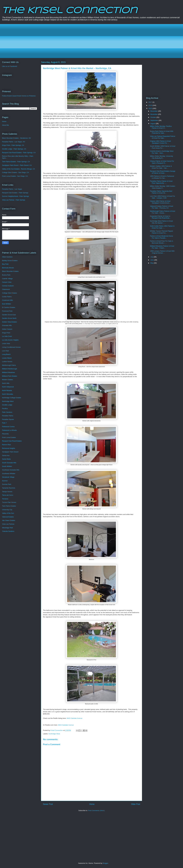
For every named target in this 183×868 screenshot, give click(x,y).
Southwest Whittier (9, 474)
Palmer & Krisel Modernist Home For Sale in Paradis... (161, 237)
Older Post (136, 804)
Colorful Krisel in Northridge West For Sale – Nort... (162, 152)
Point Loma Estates (9, 437)
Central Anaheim (8, 286)
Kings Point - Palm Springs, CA (13, 145)
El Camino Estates (9, 307)
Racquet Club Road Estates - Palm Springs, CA (19, 153)
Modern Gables (8, 380)
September (155, 120)
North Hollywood (8, 387)
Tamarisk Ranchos (9, 488)
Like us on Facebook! (10, 66)
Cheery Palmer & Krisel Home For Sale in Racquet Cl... (162, 162)
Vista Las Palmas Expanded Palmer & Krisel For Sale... (163, 137)
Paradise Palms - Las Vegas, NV (14, 142)
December (154, 111)
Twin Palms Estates (9, 506)
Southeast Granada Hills (11, 470)
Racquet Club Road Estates (12, 441)
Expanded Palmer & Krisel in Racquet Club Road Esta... (160, 217)
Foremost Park (7, 311)
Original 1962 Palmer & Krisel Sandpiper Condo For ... (160, 142)
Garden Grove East (9, 315)
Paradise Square (8, 419)
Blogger (105, 863)
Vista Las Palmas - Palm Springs (14, 200)
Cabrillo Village (7, 279)
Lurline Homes (7, 362)
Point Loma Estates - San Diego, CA (15, 176)
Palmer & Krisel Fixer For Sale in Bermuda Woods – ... (161, 242)
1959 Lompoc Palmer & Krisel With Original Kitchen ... (162, 252)
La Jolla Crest (7, 336)
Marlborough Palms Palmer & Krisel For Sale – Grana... (163, 212)
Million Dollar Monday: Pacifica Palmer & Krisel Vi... (161, 127)
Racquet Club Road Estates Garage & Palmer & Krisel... (163, 172)
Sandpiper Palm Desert (10, 452)
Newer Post (48, 804)
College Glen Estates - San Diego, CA (15, 172)
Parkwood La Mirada (9, 430)
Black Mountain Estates (10, 271)
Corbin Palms (7, 297)
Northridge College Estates (12, 398)
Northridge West (54, 734)
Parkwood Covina (8, 427)
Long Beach (6, 354)
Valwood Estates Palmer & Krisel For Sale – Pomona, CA (161, 207)
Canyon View (7, 282)
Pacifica (5, 409)
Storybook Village (8, 477)
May (152, 263)
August (153, 124)
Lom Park (5, 351)
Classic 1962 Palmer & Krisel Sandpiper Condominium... (160, 202)
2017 (150, 102)
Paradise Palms (8, 416)
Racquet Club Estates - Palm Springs (15, 193)
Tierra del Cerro (8, 495)
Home (92, 804)
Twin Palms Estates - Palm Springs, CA (16, 162)
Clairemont (6, 289)
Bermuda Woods (8, 268)
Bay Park (5, 264)
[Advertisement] (77, 41)
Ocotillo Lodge (7, 405)
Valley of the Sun (8, 513)
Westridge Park (8, 528)
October (153, 117)
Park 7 (4, 423)
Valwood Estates (8, 517)
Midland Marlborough (10, 369)
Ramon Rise (6, 445)
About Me (5, 125)
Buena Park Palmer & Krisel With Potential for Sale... (162, 132)
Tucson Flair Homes (9, 502)
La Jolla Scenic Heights (10, 340)
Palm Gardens (7, 412)
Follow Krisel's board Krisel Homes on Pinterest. (19, 96)
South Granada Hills (9, 463)
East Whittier (7, 304)
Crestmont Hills (7, 300)
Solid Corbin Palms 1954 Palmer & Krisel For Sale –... (162, 227)
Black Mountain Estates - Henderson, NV (16, 138)
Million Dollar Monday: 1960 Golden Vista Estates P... (163, 187)
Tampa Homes (7, 492)
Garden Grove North (9, 318)
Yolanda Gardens (8, 531)
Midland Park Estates (10, 376)
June (152, 260)
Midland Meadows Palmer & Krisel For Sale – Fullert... (162, 247)
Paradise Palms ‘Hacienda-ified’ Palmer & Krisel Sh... (161, 192)
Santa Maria (6, 459)
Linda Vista (6, 343)
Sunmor (5, 481)
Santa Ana (6, 455)
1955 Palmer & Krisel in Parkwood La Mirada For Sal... (162, 177)
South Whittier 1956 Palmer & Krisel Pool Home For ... (163, 147)
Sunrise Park (7, 484)
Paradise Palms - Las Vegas (12, 189)
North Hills (6, 383)
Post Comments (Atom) (96, 810)
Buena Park (6, 275)
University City (7, 510)
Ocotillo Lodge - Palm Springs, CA (14, 149)
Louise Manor (7, 358)
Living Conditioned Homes (11, 347)
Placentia (5, 434)
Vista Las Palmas (8, 524)
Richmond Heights (9, 448)
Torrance (5, 499)
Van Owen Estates (9, 520)
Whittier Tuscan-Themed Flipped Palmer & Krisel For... (161, 232)
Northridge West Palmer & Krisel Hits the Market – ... (161, 222)
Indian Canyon (7, 329)
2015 (150, 108)
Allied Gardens (7, 257)
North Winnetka (8, 394)
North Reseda (7, 390)
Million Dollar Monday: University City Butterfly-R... (161, 157)
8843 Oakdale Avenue (75, 718)
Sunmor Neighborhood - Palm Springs (15, 196)
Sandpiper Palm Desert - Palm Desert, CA (17, 165)
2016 (150, 105)
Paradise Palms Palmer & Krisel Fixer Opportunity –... (161, 182)
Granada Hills (7, 325)
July (152, 257)
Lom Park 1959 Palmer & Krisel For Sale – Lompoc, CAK (162, 197)
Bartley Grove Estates (10, 261)
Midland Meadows (8, 372)
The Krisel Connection (70, 11)
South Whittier (7, 466)
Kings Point (6, 333)
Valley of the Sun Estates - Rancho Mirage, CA (18, 169)
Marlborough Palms (9, 365)
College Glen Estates (10, 293)
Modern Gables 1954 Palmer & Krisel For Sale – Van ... (161, 167)
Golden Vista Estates (9, 322)
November (154, 114)
